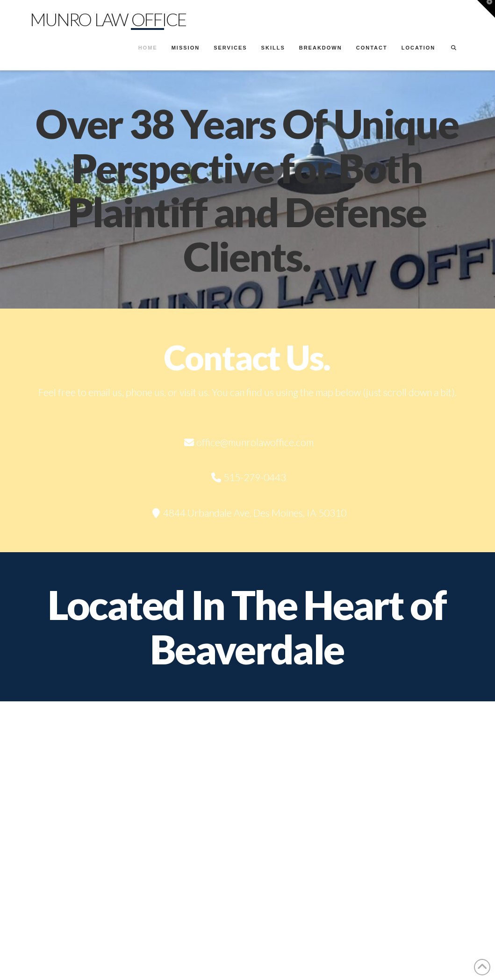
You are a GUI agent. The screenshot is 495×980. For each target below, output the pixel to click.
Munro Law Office (108, 19)
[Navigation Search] (453, 49)
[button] (486, 9)
